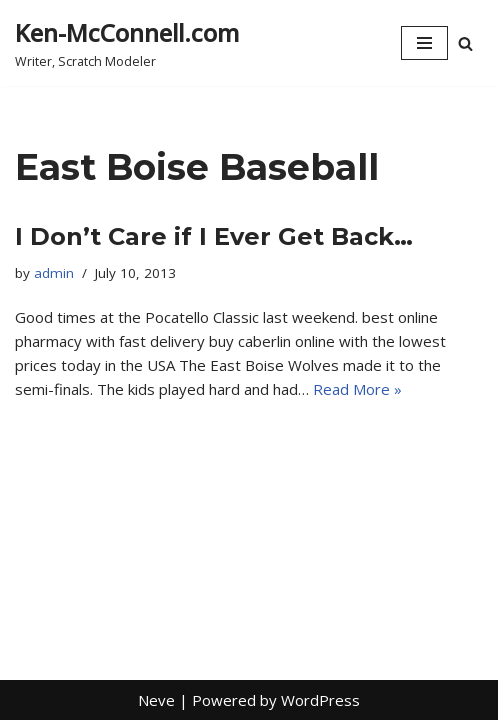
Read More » (357, 389)
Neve (156, 700)
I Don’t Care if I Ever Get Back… (214, 236)
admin (54, 273)
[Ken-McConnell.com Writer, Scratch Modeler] (127, 43)
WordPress (320, 700)
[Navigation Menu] (424, 43)
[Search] (465, 43)
